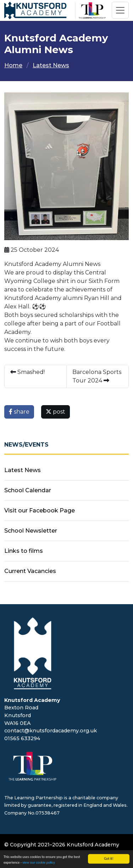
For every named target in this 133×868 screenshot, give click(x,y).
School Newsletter (31, 531)
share (19, 412)
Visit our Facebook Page (40, 510)
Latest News (51, 65)
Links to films (24, 551)
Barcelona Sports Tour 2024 (97, 376)
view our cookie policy (39, 864)
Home (13, 65)
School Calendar (28, 490)
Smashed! (27, 372)
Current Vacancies (30, 571)
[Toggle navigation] (120, 10)
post (56, 412)
